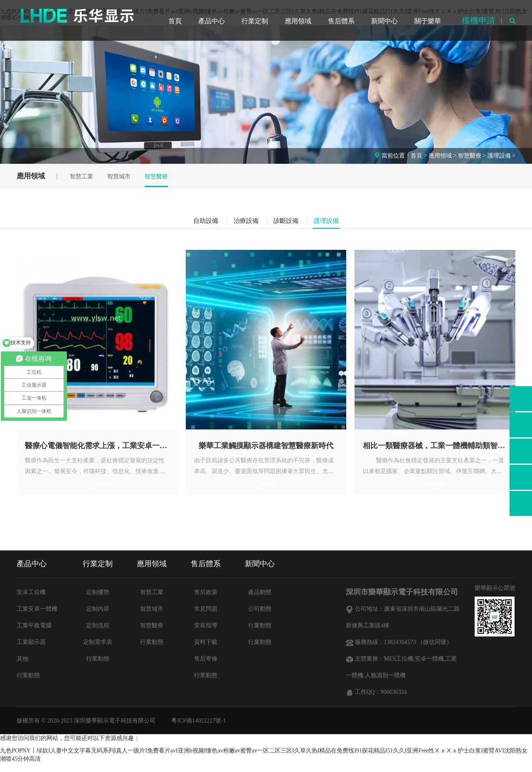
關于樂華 (428, 21)
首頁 (175, 21)
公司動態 (260, 618)
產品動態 (260, 601)
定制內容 (98, 618)
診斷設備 (291, 223)
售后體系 (341, 21)
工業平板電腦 (34, 635)
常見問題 (206, 618)
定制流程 (98, 635)
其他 (22, 668)
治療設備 (241, 223)
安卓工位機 (31, 601)
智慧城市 (129, 176)
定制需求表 (98, 651)
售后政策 (206, 601)
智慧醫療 (470, 156)
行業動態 (28, 684)
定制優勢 (98, 601)
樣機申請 (478, 20)
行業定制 (255, 21)
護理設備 (499, 156)
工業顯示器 (31, 651)
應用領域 (298, 21)
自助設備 (192, 223)
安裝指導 (206, 635)
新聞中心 (384, 21)
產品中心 (212, 21)
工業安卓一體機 (37, 618)
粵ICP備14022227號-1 (198, 729)
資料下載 (206, 651)
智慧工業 (88, 176)
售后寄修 (206, 668)
